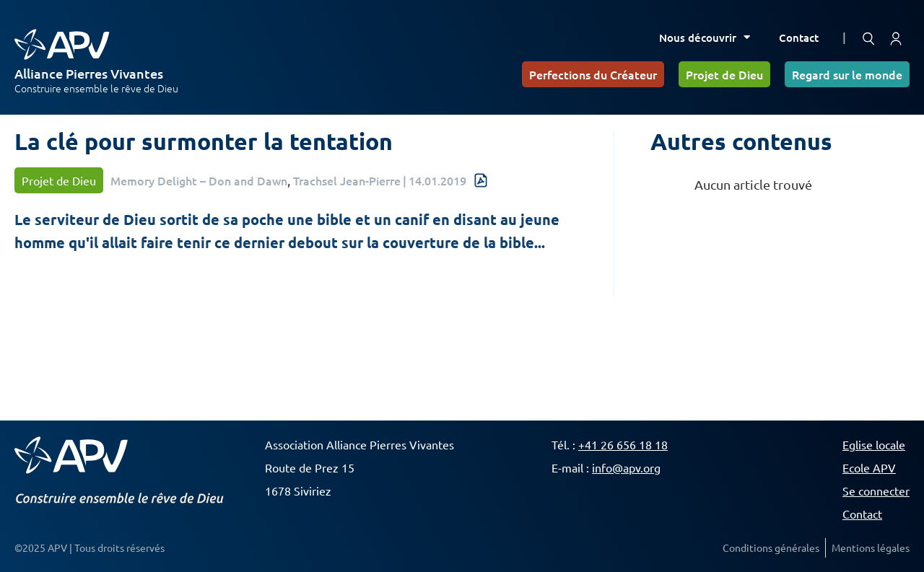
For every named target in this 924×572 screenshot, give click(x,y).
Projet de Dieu (724, 74)
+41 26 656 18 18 (623, 444)
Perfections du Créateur (593, 74)
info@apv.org (626, 467)
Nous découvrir (705, 38)
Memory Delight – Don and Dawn (199, 180)
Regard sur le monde (847, 74)
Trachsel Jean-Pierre (347, 180)
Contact (799, 38)
